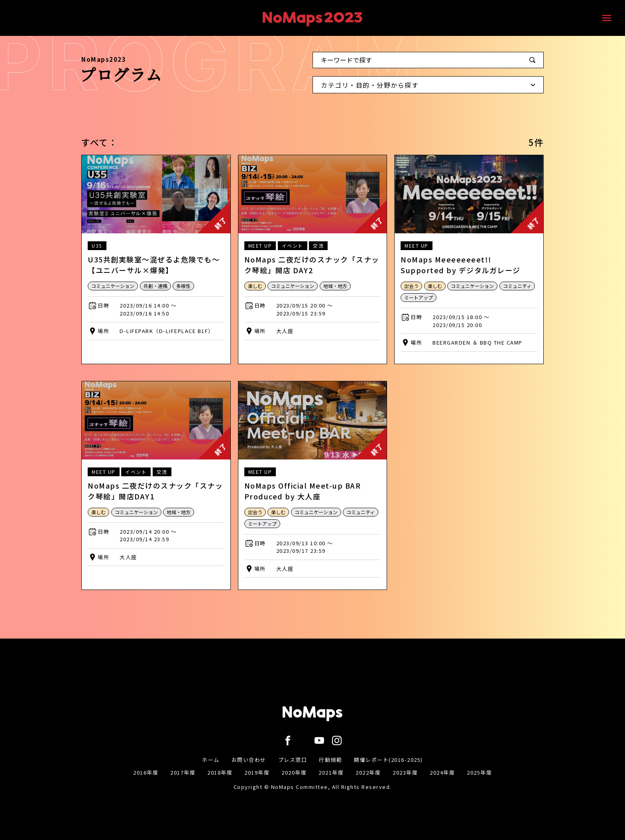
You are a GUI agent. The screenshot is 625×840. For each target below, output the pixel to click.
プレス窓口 (293, 760)
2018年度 (220, 772)
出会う (411, 286)
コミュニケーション (113, 286)
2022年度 (368, 772)
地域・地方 (335, 286)
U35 (97, 245)
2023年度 (405, 772)
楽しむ (255, 286)
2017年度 (183, 772)
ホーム (211, 760)
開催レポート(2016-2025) (388, 760)
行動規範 (330, 760)
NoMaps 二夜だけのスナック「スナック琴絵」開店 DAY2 (312, 265)
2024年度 (442, 772)
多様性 (183, 286)
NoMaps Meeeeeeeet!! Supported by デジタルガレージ (461, 265)
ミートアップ (419, 297)
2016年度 (146, 772)
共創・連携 (155, 286)
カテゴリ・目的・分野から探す (430, 87)
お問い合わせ (249, 760)
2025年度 (479, 772)
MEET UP (260, 245)
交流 (318, 245)
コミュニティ (517, 286)
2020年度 (294, 772)
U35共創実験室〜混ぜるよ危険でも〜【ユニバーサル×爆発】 (154, 265)
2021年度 (331, 772)
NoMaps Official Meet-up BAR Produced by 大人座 (303, 491)
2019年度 (257, 772)
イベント (293, 245)
